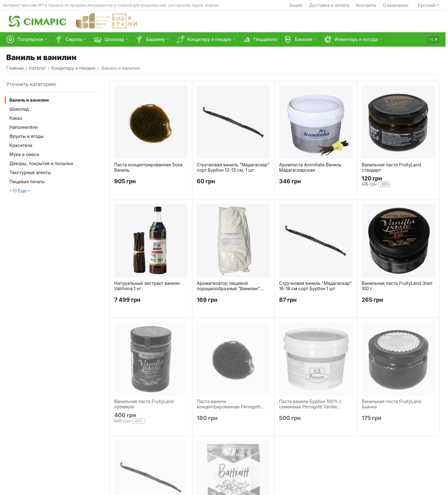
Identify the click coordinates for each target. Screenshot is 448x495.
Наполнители (23, 127)
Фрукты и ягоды (26, 136)
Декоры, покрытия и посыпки (41, 163)
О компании (395, 5)
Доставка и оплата (329, 5)
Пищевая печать (27, 182)
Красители (21, 145)
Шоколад (19, 109)
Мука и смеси (24, 154)
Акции (296, 5)
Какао (16, 118)
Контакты (366, 5)
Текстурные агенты (30, 172)
